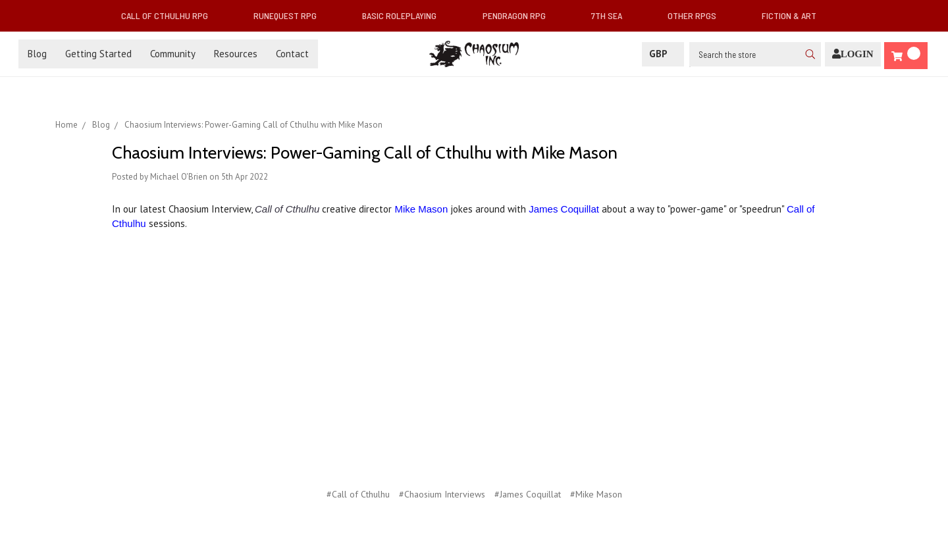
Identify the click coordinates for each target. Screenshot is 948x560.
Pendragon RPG (519, 15)
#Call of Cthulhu (358, 494)
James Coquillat (564, 209)
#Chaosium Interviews (442, 494)
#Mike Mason (596, 494)
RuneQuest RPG (290, 15)
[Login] (853, 54)
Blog (37, 54)
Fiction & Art (794, 15)
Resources (236, 54)
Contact (292, 54)
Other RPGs (697, 15)
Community (173, 54)
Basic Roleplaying (405, 15)
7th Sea (612, 15)
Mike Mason (421, 209)
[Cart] (906, 56)
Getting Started (98, 54)
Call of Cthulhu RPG (170, 15)
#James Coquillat (528, 494)
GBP (663, 54)
